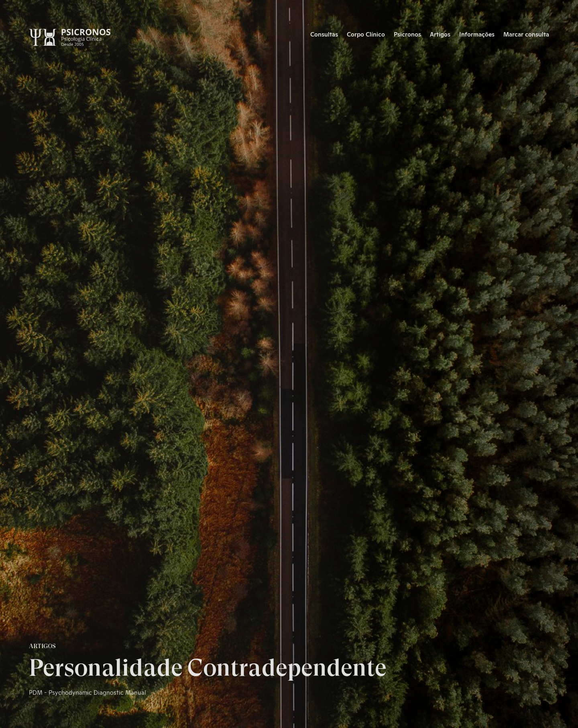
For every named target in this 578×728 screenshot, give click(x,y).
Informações (477, 34)
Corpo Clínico (366, 34)
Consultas (324, 34)
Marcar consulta (526, 34)
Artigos (440, 34)
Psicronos (407, 34)
